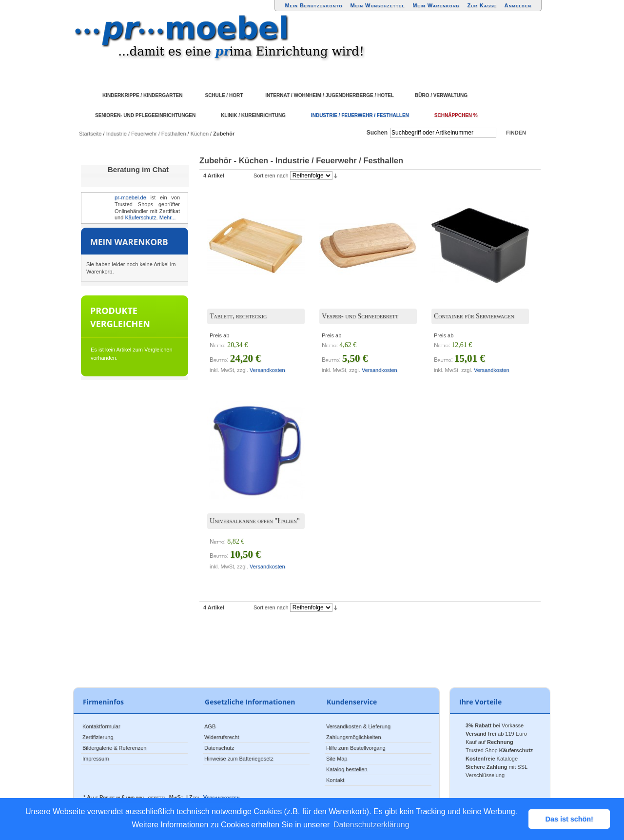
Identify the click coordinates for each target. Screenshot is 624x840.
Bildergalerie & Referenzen (114, 748)
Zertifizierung (98, 737)
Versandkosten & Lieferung (358, 726)
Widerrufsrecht (222, 737)
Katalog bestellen (347, 769)
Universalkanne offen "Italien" (255, 521)
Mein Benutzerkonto (313, 5)
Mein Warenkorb (436, 5)
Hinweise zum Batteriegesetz (239, 759)
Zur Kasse (482, 5)
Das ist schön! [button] (569, 819)
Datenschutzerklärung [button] (371, 825)
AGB (210, 726)
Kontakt (335, 780)
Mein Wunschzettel (377, 5)
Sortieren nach (271, 176)
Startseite (90, 134)
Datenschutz (219, 748)
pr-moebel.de (130, 197)
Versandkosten (267, 370)
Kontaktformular (101, 726)
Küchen (200, 134)
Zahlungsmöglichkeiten (354, 737)
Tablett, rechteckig (238, 316)
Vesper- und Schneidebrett (360, 316)
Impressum (96, 759)
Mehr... (168, 217)
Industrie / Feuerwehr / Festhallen (146, 134)
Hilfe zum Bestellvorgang (356, 748)
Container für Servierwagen (474, 316)
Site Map (337, 759)
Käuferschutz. (141, 217)
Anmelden (518, 5)
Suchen (377, 133)
